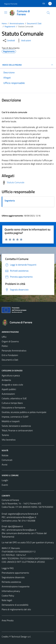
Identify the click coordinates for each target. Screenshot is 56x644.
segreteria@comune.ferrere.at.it (23, 514)
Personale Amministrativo (14, 351)
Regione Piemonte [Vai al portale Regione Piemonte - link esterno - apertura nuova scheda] (11, 4)
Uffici (4, 337)
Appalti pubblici (9, 389)
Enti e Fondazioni (10, 355)
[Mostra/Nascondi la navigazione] (6, 12)
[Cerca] (48, 13)
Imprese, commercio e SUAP (15, 417)
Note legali (7, 600)
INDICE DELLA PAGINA (28, 65)
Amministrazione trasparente (16, 586)
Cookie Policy (8, 596)
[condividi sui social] (9, 41)
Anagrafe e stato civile (12, 385)
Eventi (5, 485)
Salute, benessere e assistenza (16, 426)
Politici (5, 346)
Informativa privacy (11, 591)
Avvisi (4, 464)
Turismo (5, 435)
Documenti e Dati (10, 360)
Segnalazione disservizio (13, 577)
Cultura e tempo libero (12, 403)
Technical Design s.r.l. (21, 637)
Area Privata (8, 620)
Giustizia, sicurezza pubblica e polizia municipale (24, 412)
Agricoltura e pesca (11, 375)
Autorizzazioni (8, 394)
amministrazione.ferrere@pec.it (21, 517)
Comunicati (7, 460)
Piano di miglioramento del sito (16, 609)
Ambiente (6, 380)
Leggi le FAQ (8, 568)
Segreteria (10, 201)
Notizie (5, 455)
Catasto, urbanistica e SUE (14, 398)
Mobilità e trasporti (11, 421)
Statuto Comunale (16, 182)
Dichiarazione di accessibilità (15, 605)
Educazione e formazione (13, 408)
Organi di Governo (10, 341)
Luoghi (5, 480)
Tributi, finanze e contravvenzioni (17, 430)
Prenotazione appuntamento (15, 573)
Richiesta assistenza (11, 582)
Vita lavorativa (9, 440)
